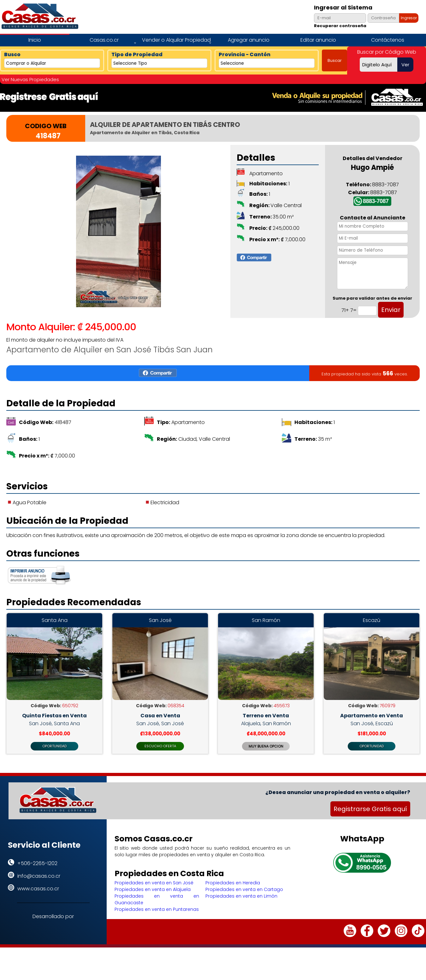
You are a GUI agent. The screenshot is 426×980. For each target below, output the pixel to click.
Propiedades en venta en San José (154, 896)
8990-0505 (371, 881)
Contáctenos (388, 40)
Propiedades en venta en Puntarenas (157, 923)
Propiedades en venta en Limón (241, 909)
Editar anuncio (318, 40)
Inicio (35, 40)
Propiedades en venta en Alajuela (153, 903)
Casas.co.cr (104, 40)
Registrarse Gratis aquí (370, 822)
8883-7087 (376, 201)
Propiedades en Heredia (233, 896)
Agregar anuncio (249, 40)
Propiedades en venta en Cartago (244, 903)
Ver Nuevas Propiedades (30, 79)
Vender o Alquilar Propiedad (176, 40)
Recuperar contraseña (340, 26)
